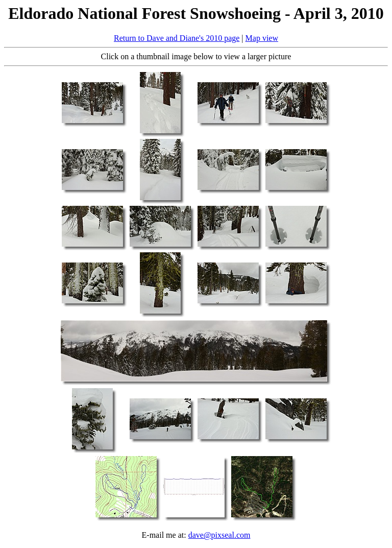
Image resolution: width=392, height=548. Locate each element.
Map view (262, 38)
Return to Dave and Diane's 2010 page (177, 38)
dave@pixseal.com (219, 535)
